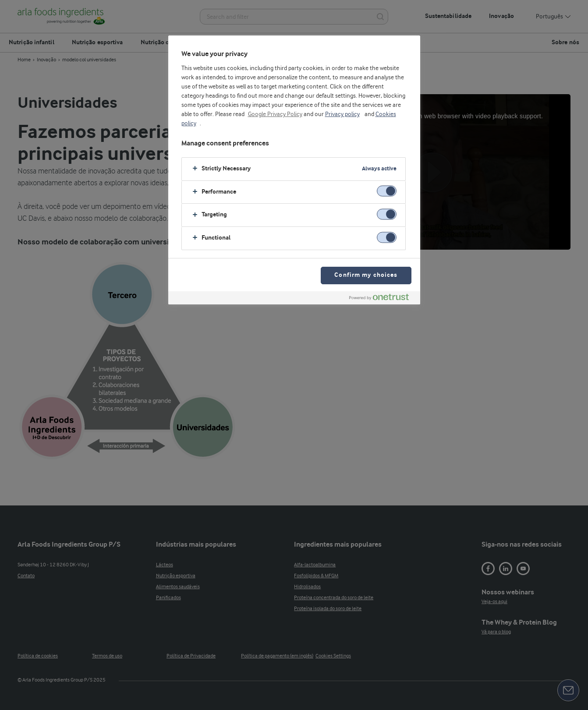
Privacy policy (342, 114)
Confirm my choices (366, 275)
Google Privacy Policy (275, 114)
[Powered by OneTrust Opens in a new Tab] (383, 299)
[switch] (387, 191)
